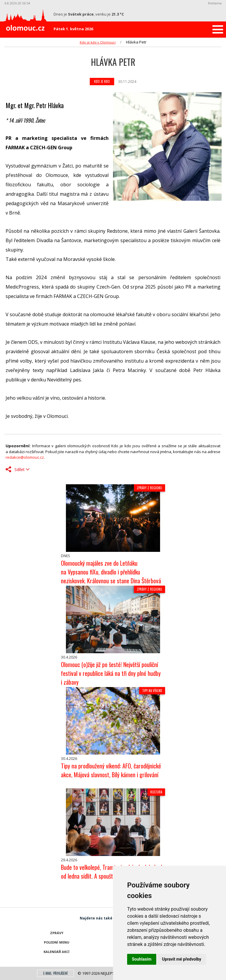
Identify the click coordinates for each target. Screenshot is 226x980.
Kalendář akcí (56, 952)
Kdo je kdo (102, 81)
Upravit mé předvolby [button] (182, 959)
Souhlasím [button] (142, 959)
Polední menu (57, 942)
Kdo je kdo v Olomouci (98, 42)
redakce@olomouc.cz (25, 457)
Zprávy (57, 933)
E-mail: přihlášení (55, 973)
